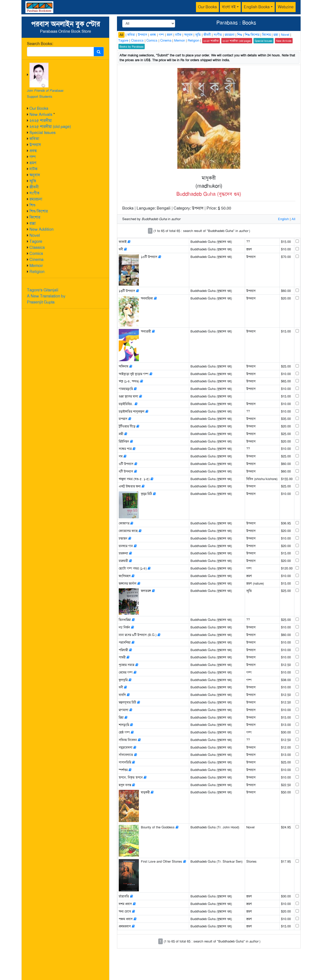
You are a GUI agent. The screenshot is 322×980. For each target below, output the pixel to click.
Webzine (286, 7)
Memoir (36, 266)
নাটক (33, 169)
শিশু (32, 205)
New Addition (42, 229)
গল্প (33, 157)
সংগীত (34, 193)
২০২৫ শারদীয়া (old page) (50, 127)
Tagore (36, 241)
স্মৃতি (33, 181)
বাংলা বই (229, 7)
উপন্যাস (35, 145)
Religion (37, 272)
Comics (36, 254)
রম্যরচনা (36, 199)
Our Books (207, 7)
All (121, 35)
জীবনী (34, 187)
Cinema (36, 260)
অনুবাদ (35, 175)
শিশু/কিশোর (39, 211)
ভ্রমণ (33, 163)
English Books (257, 7)
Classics (37, 247)
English (283, 219)
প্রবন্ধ (33, 151)
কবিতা (34, 139)
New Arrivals (41, 114)
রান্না (33, 223)
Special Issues (43, 133)
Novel (35, 235)
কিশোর (35, 217)
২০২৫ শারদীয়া (41, 121)
